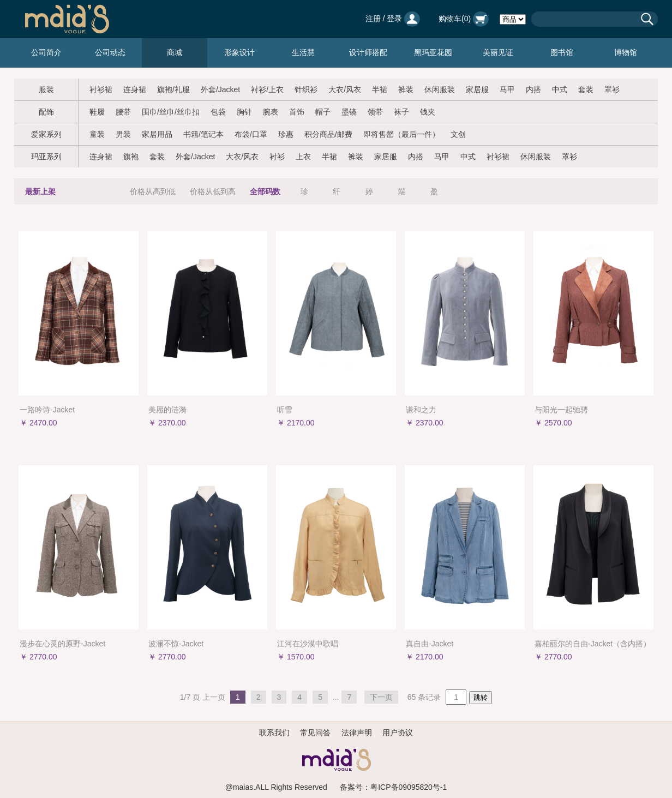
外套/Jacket (220, 89)
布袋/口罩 (251, 134)
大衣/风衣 (345, 89)
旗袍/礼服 (173, 89)
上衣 (303, 157)
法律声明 (357, 733)
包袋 (218, 112)
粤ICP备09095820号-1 (409, 787)
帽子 (323, 112)
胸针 (244, 112)
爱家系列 (46, 134)
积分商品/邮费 (328, 134)
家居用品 (157, 134)
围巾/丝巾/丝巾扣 (171, 112)
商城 (175, 52)
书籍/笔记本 (203, 134)
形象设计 (239, 52)
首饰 (297, 112)
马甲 (507, 89)
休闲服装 (440, 89)
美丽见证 (498, 52)
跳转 (481, 697)
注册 (373, 19)
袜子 (401, 112)
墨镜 (349, 112)
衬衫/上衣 (267, 89)
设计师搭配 (368, 52)
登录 (394, 19)
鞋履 (97, 112)
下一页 (381, 697)
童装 (97, 134)
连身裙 (135, 89)
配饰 (46, 112)
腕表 (271, 112)
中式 (560, 89)
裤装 (406, 89)
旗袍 (131, 157)
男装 (123, 134)
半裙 (380, 89)
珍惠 (286, 134)
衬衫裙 (101, 89)
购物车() (464, 19)
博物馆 (626, 52)
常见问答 (315, 733)
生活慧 (303, 52)
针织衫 (306, 89)
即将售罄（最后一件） (401, 134)
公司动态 (110, 52)
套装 (586, 89)
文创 (458, 134)
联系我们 (274, 733)
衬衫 (277, 157)
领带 (375, 112)
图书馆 (562, 52)
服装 (46, 89)
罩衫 (612, 89)
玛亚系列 (46, 157)
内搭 (533, 89)
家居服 (477, 89)
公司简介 (46, 52)
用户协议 (398, 733)
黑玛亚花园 (433, 52)
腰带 (123, 112)
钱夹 (428, 112)
